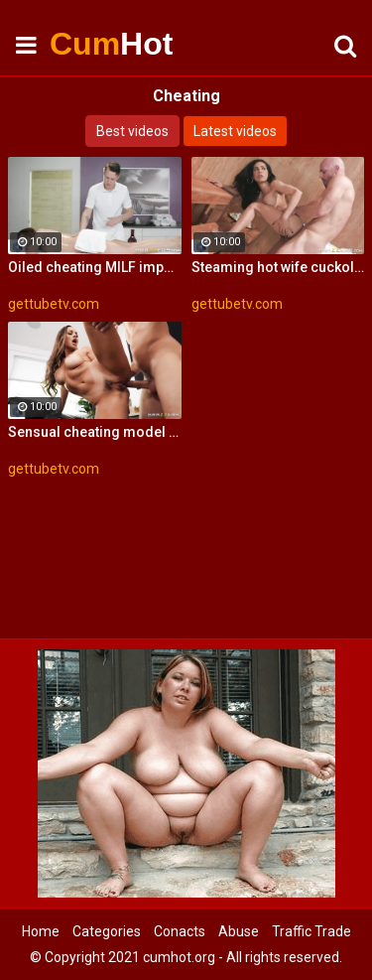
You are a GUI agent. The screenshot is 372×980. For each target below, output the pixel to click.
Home (41, 931)
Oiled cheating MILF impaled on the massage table (95, 267)
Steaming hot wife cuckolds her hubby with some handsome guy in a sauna (278, 267)
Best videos (132, 131)
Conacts (180, 931)
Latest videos (235, 131)
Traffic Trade (311, 931)
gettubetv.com (54, 304)
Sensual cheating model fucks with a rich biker (95, 432)
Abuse (239, 931)
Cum (99, 44)
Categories (107, 931)
